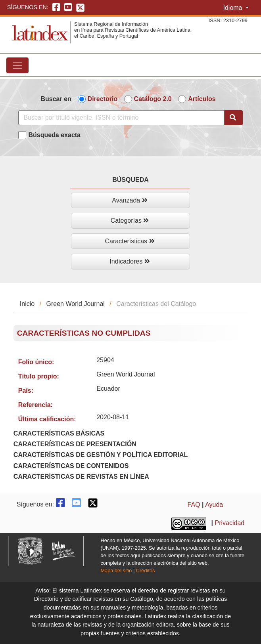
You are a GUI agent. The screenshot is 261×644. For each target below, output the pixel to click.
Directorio (103, 99)
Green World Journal (76, 304)
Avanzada (130, 200)
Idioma (233, 8)
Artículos (202, 99)
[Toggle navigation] (17, 65)
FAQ (194, 505)
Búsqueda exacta (54, 135)
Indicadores (130, 261)
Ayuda (214, 505)
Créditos (146, 570)
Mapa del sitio (116, 570)
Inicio (27, 304)
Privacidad (230, 523)
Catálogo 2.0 (153, 99)
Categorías (130, 221)
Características (130, 241)
